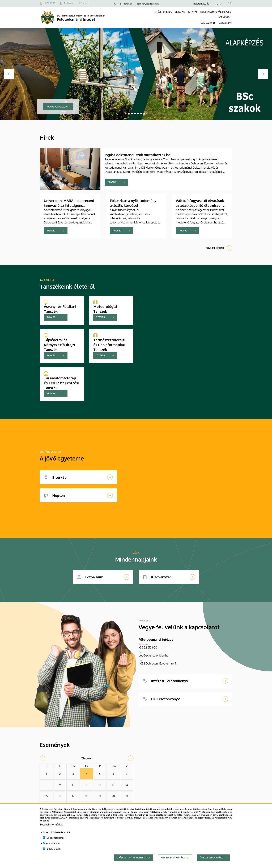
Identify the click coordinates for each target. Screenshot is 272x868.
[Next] (263, 74)
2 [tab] (129, 114)
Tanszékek (128, 4)
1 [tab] (126, 114)
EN (221, 4)
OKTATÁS (180, 12)
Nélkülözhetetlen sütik (58, 834)
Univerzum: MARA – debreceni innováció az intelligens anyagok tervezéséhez (69, 205)
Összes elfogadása (211, 860)
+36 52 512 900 (49, 3)
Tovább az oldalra (56, 107)
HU (217, 4)
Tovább (112, 182)
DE (115, 4)
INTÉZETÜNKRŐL (163, 12)
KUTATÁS (193, 12)
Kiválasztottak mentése (131, 860)
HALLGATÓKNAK (224, 23)
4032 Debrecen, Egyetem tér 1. (158, 663)
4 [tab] (135, 114)
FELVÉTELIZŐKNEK (208, 23)
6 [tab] (141, 114)
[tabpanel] (136, 74)
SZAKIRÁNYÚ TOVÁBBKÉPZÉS (216, 12)
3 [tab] (132, 114)
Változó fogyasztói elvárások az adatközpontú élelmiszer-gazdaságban (200, 205)
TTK (120, 4)
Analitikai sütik (53, 846)
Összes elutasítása (173, 860)
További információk (51, 827)
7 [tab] (144, 114)
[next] (131, 758)
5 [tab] (138, 114)
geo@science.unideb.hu (154, 655)
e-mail (86, 3)
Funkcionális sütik (55, 840)
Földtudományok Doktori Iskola (147, 4)
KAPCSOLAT (225, 17)
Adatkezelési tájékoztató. (197, 820)
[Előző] (9, 74)
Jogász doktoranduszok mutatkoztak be (137, 155)
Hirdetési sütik (53, 851)
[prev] (42, 758)
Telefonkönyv (69, 3)
